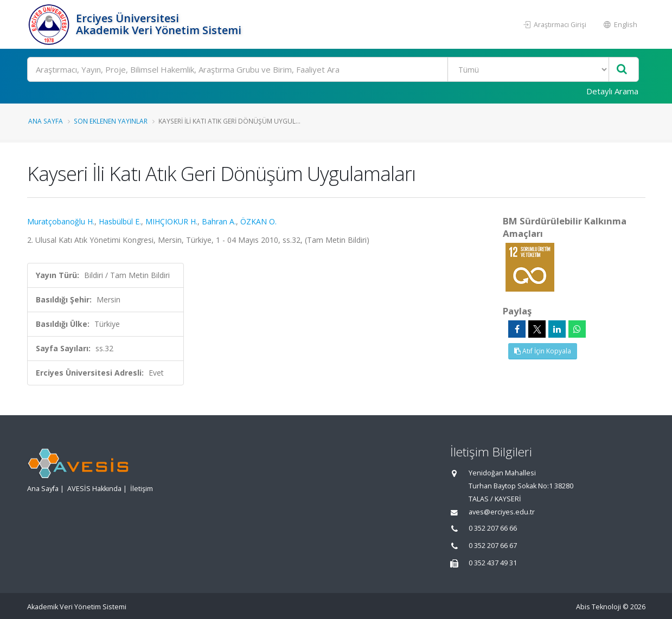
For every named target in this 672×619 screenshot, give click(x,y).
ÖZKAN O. (258, 221)
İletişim (142, 489)
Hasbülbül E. (120, 221)
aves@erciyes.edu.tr (502, 512)
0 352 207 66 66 (493, 528)
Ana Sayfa (46, 121)
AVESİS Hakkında (94, 489)
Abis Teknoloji (599, 607)
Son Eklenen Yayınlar (111, 121)
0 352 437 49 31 (493, 563)
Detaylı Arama (612, 91)
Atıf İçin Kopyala (543, 351)
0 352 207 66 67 (493, 546)
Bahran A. (219, 221)
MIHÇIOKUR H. (171, 221)
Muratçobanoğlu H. (61, 221)
